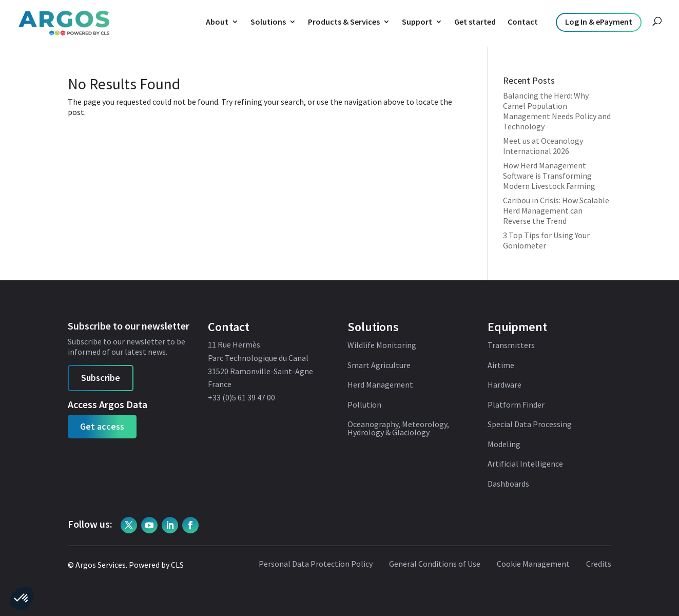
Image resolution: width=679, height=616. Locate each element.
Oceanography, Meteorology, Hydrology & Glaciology (398, 429)
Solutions (268, 22)
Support (417, 22)
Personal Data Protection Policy (316, 564)
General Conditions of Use (435, 564)
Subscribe (101, 378)
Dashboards (508, 484)
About (217, 22)
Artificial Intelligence (525, 464)
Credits (599, 564)
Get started (475, 22)
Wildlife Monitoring (382, 345)
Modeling (504, 445)
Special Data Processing (530, 425)
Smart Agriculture (379, 365)
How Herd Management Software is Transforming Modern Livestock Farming (549, 176)
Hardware (505, 385)
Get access (102, 426)
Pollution (364, 405)
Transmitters (511, 345)
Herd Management (380, 385)
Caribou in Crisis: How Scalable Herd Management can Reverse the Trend (556, 210)
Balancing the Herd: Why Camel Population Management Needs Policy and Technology (557, 111)
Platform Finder (516, 405)
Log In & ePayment (599, 22)
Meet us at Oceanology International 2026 (543, 146)
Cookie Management (533, 564)
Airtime (501, 365)
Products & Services (344, 22)
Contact (523, 22)
